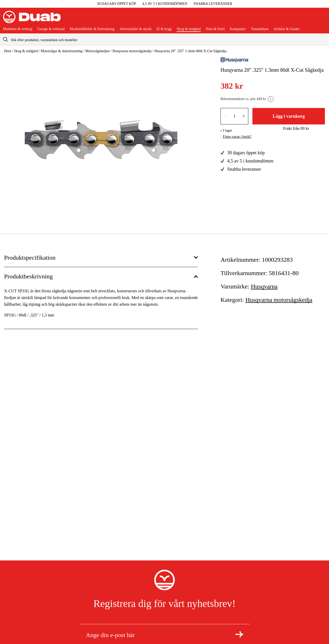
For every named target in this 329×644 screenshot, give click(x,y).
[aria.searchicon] (5, 39)
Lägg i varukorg (289, 116)
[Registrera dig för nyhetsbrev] (239, 634)
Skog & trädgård (189, 29)
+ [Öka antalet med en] (244, 116)
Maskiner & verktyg (18, 29)
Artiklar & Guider (287, 29)
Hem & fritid (215, 29)
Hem (8, 51)
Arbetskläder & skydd (135, 29)
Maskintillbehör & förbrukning (92, 29)
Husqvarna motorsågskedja (132, 51)
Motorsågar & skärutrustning (62, 51)
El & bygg (164, 29)
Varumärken (260, 29)
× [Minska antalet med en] (225, 116)
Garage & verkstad (51, 29)
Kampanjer (238, 29)
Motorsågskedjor (98, 51)
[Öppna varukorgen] (322, 19)
